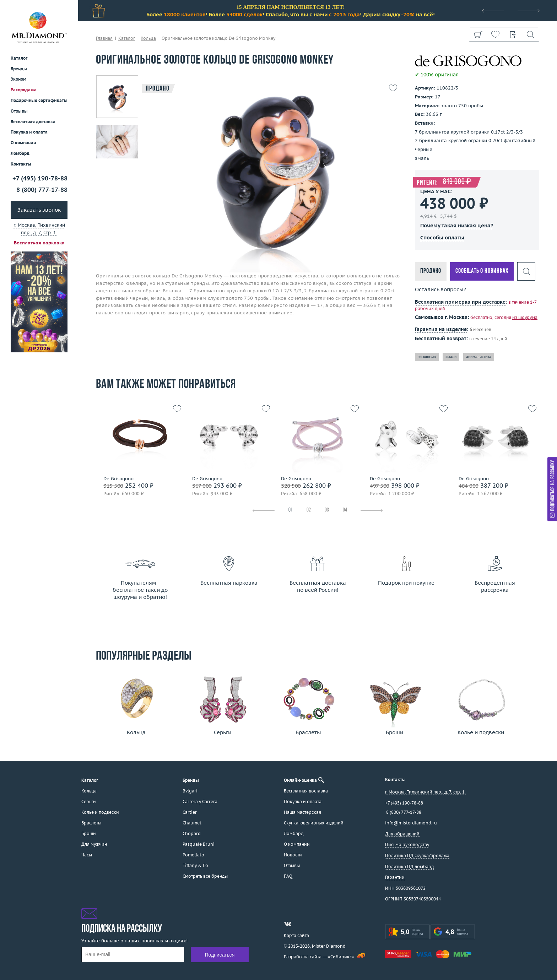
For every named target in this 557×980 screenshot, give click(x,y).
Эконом (18, 79)
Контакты (21, 164)
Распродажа (24, 90)
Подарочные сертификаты (39, 100)
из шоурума (525, 317)
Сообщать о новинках (482, 271)
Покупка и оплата (29, 132)
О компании (23, 143)
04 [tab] (345, 510)
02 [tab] (309, 510)
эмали (451, 357)
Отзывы (19, 111)
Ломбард (20, 153)
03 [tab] (327, 510)
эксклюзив (427, 357)
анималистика (479, 357)
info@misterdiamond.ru (411, 823)
